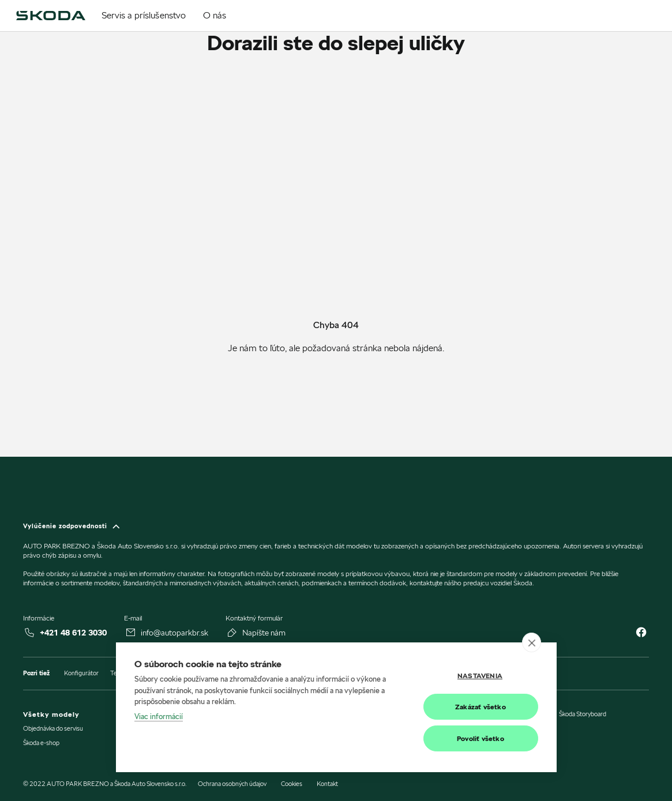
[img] (50, 16)
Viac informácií (159, 716)
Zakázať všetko (480, 707)
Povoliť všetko (480, 738)
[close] (532, 642)
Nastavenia (480, 676)
